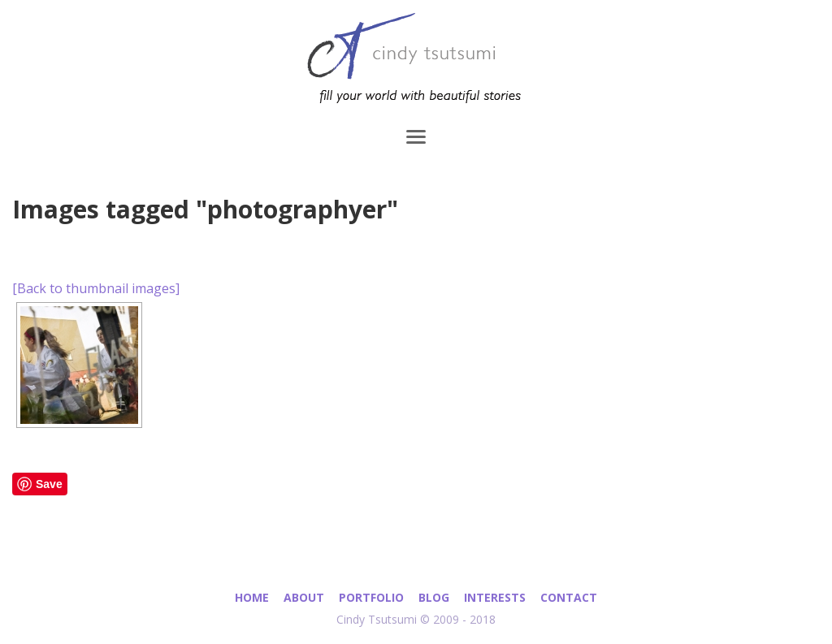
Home (252, 597)
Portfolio (371, 597)
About (304, 597)
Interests (495, 597)
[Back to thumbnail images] (96, 288)
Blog (434, 597)
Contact (569, 597)
